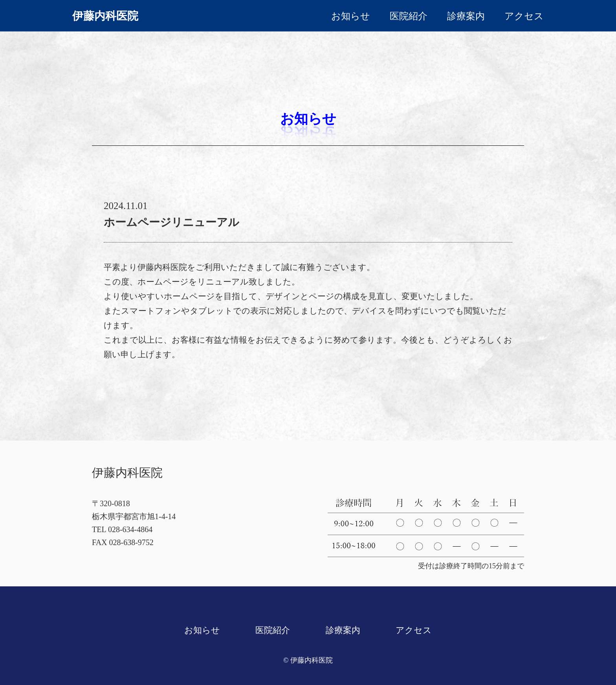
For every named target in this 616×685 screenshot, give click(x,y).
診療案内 (466, 16)
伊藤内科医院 (105, 16)
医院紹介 (409, 16)
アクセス (524, 16)
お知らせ (351, 16)
